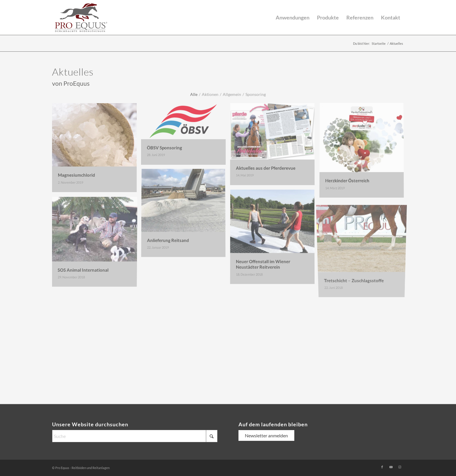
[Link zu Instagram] (400, 467)
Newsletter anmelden (266, 435)
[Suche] (135, 436)
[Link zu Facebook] (382, 467)
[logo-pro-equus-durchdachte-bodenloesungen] (81, 17)
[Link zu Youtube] (391, 467)
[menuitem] (293, 17)
